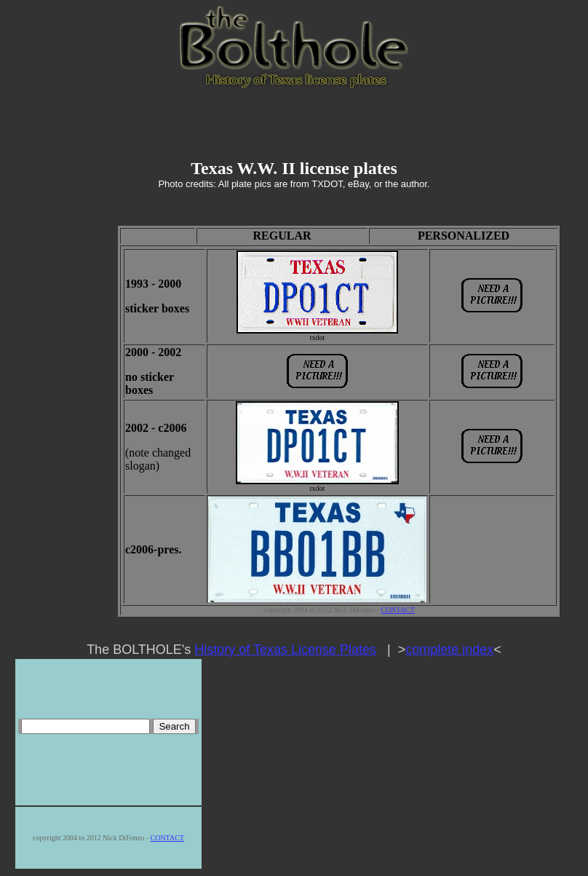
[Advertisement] (294, 125)
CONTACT (397, 610)
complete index (449, 650)
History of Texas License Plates (285, 650)
